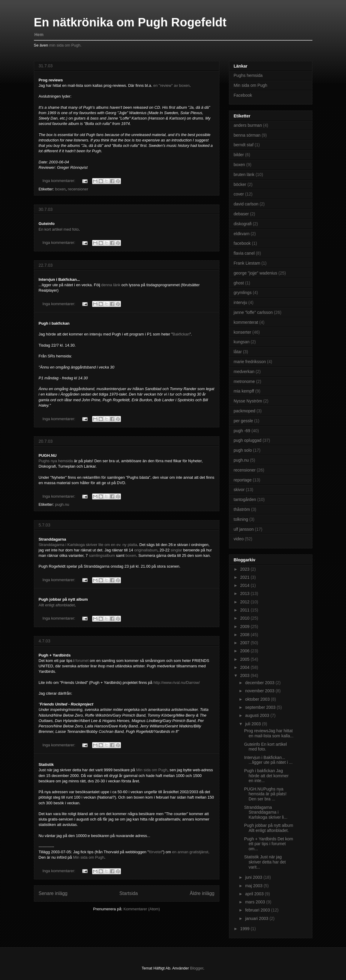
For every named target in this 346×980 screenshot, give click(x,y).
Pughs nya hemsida (56, 461)
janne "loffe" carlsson (253, 312)
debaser (241, 214)
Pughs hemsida (248, 75)
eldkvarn (242, 234)
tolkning (241, 519)
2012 (245, 602)
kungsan (242, 342)
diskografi (243, 224)
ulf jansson (244, 529)
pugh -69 (242, 431)
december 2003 (260, 683)
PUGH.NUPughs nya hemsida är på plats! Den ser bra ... (265, 794)
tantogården (245, 499)
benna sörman (247, 135)
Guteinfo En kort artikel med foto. (265, 747)
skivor (239, 490)
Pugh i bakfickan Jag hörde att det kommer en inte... (266, 776)
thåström (242, 509)
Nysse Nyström (248, 401)
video (239, 539)
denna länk (111, 285)
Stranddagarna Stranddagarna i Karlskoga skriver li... (266, 812)
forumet (83, 661)
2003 (245, 675)
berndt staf (244, 145)
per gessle (244, 421)
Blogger (197, 968)
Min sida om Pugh (152, 770)
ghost (239, 283)
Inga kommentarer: (60, 181)
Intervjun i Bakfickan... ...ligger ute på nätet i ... (268, 760)
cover (239, 194)
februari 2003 (258, 910)
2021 (245, 577)
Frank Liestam (247, 263)
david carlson (246, 204)
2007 (245, 643)
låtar (238, 352)
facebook (242, 243)
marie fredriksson (250, 362)
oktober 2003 (258, 699)
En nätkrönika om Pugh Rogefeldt (130, 22)
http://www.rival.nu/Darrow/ (177, 683)
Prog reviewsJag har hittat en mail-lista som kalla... (269, 733)
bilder (239, 155)
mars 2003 (256, 902)
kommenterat (246, 322)
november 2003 (260, 691)
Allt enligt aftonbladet (57, 605)
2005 (245, 659)
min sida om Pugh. (65, 45)
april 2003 (255, 894)
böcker (240, 184)
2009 (245, 627)
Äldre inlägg (202, 893)
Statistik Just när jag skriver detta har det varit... (265, 862)
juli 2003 (254, 724)
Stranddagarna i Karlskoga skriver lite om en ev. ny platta (88, 545)
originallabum (146, 550)
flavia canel (244, 253)
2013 (245, 593)
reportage (243, 480)
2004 (245, 667)
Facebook (243, 95)
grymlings (243, 293)
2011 (245, 610)
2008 (245, 635)
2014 (245, 585)
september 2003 (261, 707)
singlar (177, 550)
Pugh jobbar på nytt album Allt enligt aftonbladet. (268, 828)
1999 (245, 929)
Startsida (129, 893)
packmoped (245, 411)
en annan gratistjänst (190, 852)
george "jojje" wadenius (256, 273)
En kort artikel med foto (59, 229)
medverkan (244, 372)
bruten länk (244, 174)
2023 (245, 569)
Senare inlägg (53, 893)
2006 (245, 651)
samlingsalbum (102, 555)
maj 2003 (254, 886)
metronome (244, 381)
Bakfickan (181, 334)
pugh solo (243, 450)
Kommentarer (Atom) (141, 909)
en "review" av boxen (171, 85)
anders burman (248, 125)
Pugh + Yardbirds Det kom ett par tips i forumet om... (268, 844)
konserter (242, 332)
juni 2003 (254, 877)
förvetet (155, 852)
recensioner (78, 189)
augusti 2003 (258, 715)
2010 (245, 618)
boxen (60, 189)
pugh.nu (62, 504)
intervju (241, 302)
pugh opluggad (248, 440)
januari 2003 (257, 918)
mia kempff (244, 391)
